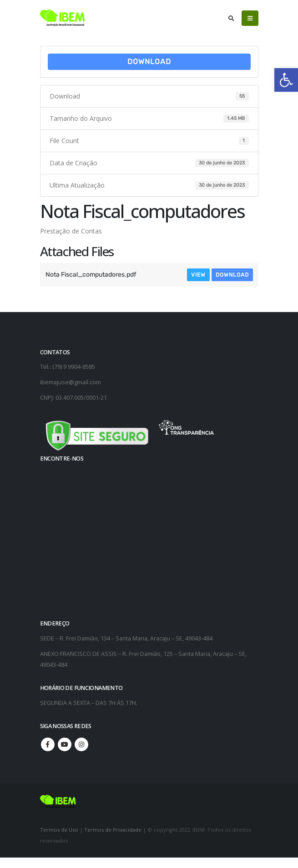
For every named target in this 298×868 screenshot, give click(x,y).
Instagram (81, 744)
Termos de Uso (60, 830)
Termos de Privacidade (113, 830)
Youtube (65, 744)
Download (149, 62)
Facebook (48, 744)
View (198, 275)
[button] (286, 80)
